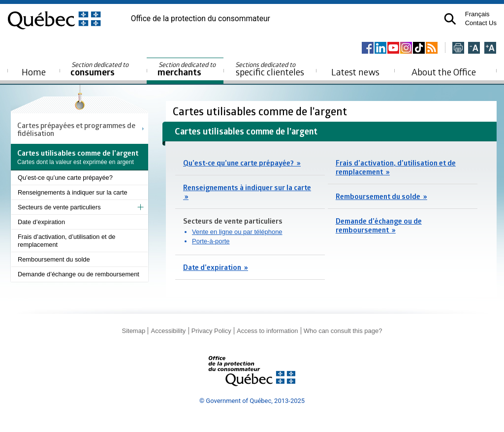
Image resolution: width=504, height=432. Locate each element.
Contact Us (481, 23)
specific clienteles (270, 69)
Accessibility (169, 331)
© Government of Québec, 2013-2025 (252, 401)
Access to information (267, 331)
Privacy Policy (211, 331)
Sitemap (133, 331)
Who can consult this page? (343, 331)
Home (34, 72)
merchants (187, 69)
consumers (100, 69)
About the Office (444, 72)
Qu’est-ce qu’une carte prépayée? (65, 178)
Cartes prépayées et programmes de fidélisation (76, 129)
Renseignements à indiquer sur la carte (73, 192)
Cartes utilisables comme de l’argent (261, 111)
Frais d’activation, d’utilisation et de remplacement (66, 241)
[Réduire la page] (474, 49)
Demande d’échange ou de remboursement (79, 274)
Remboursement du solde (54, 259)
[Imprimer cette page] (458, 49)
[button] (450, 19)
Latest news (355, 72)
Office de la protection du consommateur (201, 19)
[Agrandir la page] (490, 49)
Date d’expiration (41, 222)
